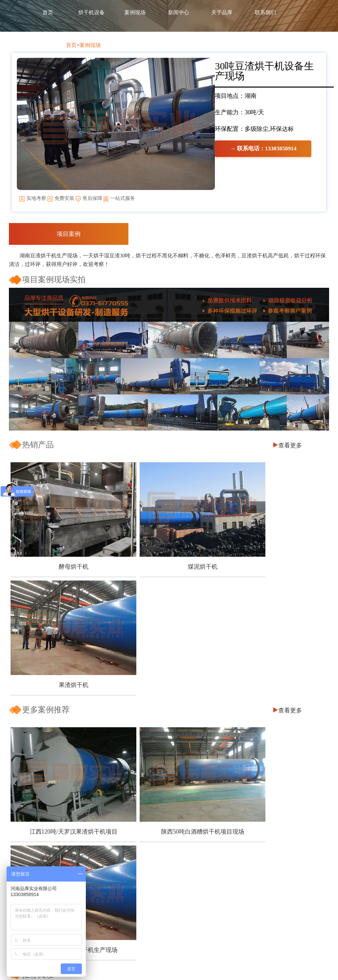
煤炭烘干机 (225, 881)
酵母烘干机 (62, 559)
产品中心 (160, 834)
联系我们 (265, 12)
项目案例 (69, 244)
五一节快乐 (39, 777)
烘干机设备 (91, 12)
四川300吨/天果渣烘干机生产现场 (273, 688)
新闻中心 (179, 12)
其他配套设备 (160, 881)
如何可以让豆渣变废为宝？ (58, 817)
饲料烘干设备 (160, 857)
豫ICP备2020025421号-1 (254, 967)
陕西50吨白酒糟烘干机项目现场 (167, 688)
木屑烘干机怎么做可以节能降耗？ (67, 728)
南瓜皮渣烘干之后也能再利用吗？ (67, 767)
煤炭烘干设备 (160, 845)
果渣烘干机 (273, 559)
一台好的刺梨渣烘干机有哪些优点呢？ (72, 807)
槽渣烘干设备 (160, 869)
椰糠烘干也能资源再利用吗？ (61, 757)
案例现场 (135, 12)
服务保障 (96, 869)
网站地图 (294, 967)
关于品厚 (222, 12)
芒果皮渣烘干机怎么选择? (57, 748)
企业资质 (96, 881)
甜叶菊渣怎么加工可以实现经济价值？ (72, 738)
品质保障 (96, 857)
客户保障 (96, 845)
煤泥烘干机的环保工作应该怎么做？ (70, 787)
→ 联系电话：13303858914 (73, 202)
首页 (48, 12)
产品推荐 (225, 834)
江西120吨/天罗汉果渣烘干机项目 (62, 688)
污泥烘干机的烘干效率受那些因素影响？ (75, 797)
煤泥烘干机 (167, 559)
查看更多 (290, 455)
